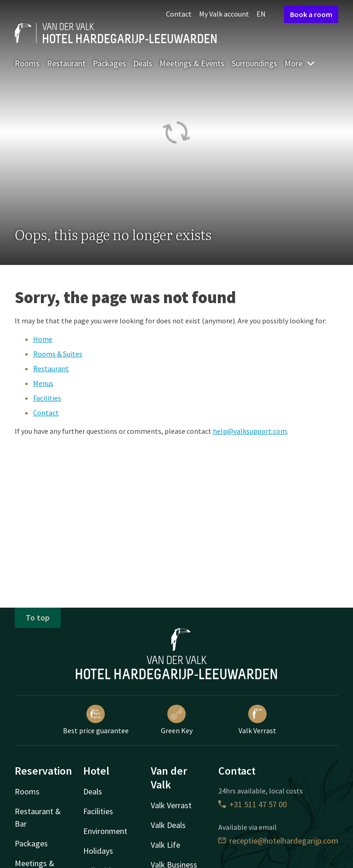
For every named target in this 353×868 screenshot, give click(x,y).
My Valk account (224, 14)
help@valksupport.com (250, 431)
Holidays (98, 851)
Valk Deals (168, 825)
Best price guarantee (96, 720)
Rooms (27, 63)
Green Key (177, 720)
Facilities (47, 398)
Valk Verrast (257, 720)
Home (43, 339)
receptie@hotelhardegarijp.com (278, 841)
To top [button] (38, 618)
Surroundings (254, 63)
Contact (179, 14)
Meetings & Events (192, 63)
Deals (143, 63)
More (300, 63)
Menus (43, 383)
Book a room (311, 14)
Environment (105, 831)
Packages (109, 63)
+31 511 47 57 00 (253, 804)
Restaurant (66, 63)
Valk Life (165, 845)
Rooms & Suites (58, 354)
